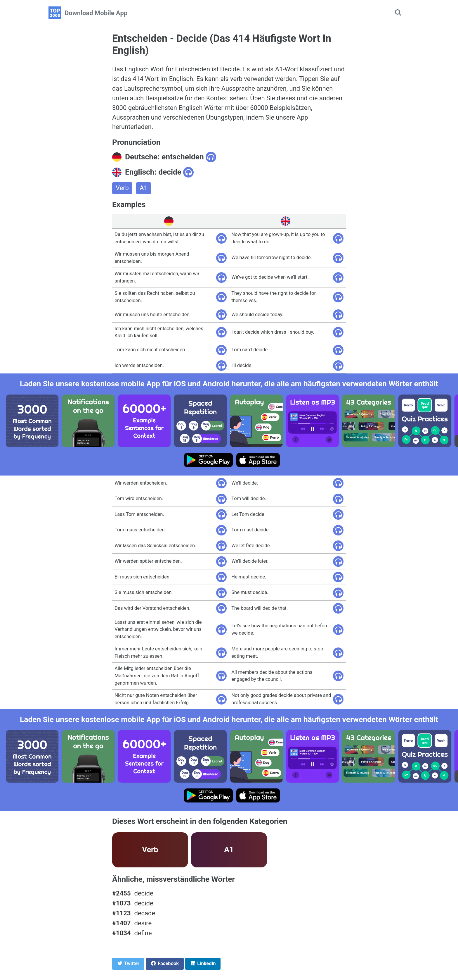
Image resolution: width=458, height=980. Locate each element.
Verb (122, 188)
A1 (144, 188)
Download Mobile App (96, 13)
